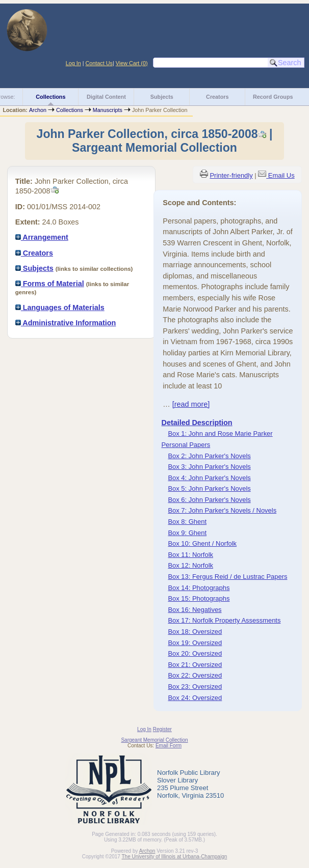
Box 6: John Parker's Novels (209, 500)
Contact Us (99, 63)
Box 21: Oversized (195, 665)
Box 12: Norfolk (190, 565)
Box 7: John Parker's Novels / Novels (222, 510)
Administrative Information (66, 323)
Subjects (162, 97)
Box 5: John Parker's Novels (209, 488)
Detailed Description (197, 423)
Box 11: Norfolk (190, 555)
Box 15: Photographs (199, 598)
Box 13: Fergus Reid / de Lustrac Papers (227, 577)
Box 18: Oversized (195, 632)
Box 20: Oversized (195, 653)
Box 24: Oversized (195, 698)
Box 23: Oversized (195, 687)
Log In (73, 63)
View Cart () (132, 63)
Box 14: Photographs (199, 588)
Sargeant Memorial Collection (154, 740)
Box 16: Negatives (195, 610)
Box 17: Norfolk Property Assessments (224, 620)
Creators (217, 97)
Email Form (169, 746)
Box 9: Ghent (187, 533)
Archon (38, 110)
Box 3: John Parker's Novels (209, 467)
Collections (50, 97)
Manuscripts (108, 110)
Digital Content (106, 97)
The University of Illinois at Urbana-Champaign (175, 857)
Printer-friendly (231, 175)
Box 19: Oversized (195, 643)
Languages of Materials (60, 307)
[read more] (191, 404)
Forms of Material (50, 284)
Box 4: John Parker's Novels (209, 478)
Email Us (281, 175)
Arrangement (42, 237)
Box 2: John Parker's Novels (209, 456)
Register (162, 729)
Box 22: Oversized (195, 675)
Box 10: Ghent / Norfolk (202, 543)
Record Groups (273, 97)
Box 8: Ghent (187, 522)
